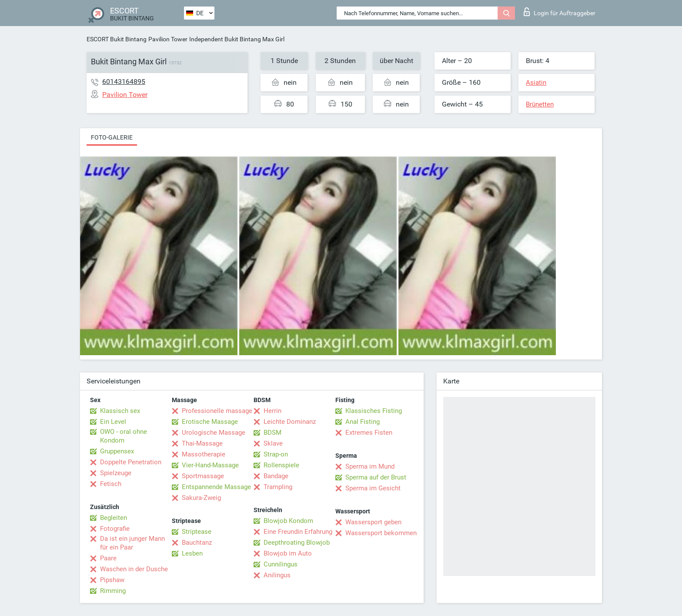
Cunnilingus (281, 564)
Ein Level (113, 422)
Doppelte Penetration (131, 462)
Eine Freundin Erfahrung (298, 532)
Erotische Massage (210, 422)
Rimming (113, 591)
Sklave (273, 443)
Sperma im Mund (370, 466)
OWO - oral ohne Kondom (124, 436)
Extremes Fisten (369, 433)
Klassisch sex (120, 411)
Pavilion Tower (168, 39)
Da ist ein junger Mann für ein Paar (132, 543)
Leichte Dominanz (290, 422)
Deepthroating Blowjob (297, 543)
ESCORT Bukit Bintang (117, 39)
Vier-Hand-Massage (210, 465)
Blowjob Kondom (288, 521)
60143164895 (124, 82)
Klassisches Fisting (374, 411)
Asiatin (536, 83)
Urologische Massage (214, 433)
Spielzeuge (116, 473)
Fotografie (115, 529)
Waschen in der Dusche (134, 569)
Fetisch (111, 484)
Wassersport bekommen (381, 533)
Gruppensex (117, 451)
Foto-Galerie (112, 137)
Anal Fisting (363, 422)
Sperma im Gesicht (373, 488)
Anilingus (277, 575)
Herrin (272, 411)
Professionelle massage (217, 411)
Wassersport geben (373, 522)
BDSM (272, 433)
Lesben (192, 553)
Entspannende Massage (216, 487)
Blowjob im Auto (288, 553)
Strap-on (276, 454)
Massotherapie (204, 454)
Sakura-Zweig (201, 498)
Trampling (278, 487)
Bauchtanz (197, 543)
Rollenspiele (281, 465)
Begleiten (114, 518)
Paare (108, 558)
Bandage (276, 476)
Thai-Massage (202, 443)
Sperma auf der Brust (376, 477)
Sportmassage (203, 476)
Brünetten (540, 104)
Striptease (197, 532)
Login (560, 12)
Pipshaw (112, 580)
